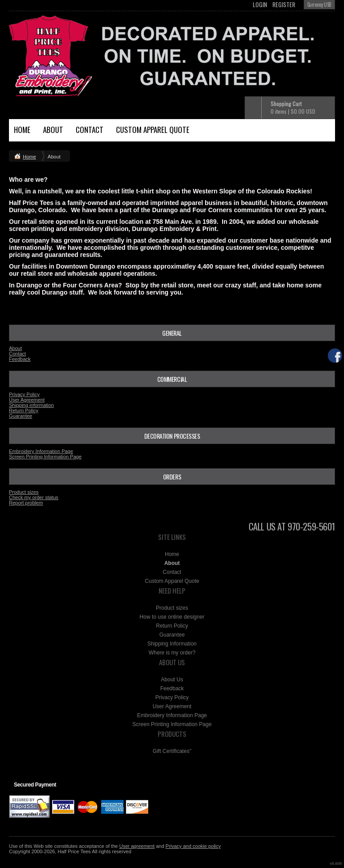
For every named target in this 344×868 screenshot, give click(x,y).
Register (284, 4)
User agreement (137, 846)
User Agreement (27, 400)
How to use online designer (172, 617)
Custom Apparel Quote (153, 130)
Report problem (26, 503)
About (53, 130)
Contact (90, 130)
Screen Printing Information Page (45, 457)
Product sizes (24, 492)
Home (22, 130)
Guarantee (21, 416)
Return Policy (24, 410)
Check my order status (34, 497)
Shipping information (31, 405)
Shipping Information (172, 644)
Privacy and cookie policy (193, 846)
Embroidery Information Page (41, 451)
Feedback (20, 359)
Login (260, 4)
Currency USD (319, 4)
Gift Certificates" (172, 751)
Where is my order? (172, 653)
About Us (172, 680)
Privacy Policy (24, 394)
